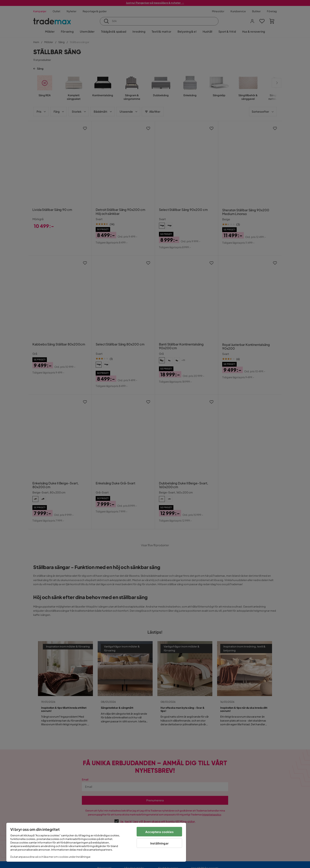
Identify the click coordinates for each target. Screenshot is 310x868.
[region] (96, 842)
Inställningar (159, 843)
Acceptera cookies (159, 832)
